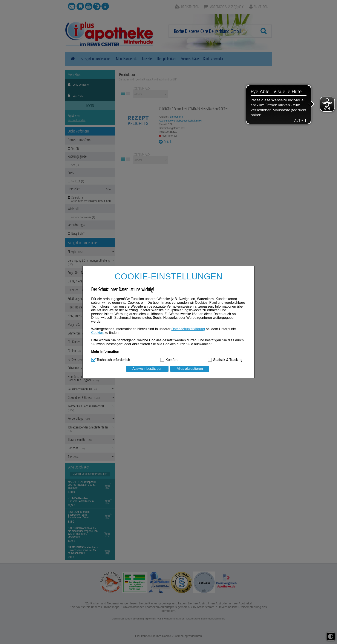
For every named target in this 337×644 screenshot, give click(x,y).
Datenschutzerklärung (188, 329)
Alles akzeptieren (190, 369)
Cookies (97, 333)
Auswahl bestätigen (147, 369)
